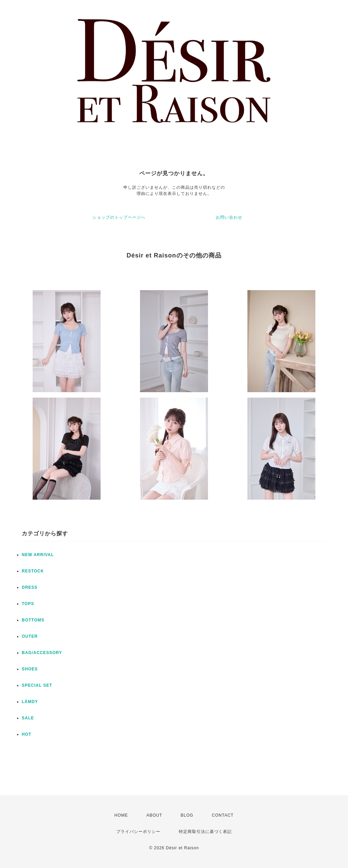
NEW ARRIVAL (38, 555)
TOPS (28, 604)
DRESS (30, 587)
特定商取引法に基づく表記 (205, 832)
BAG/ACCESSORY (42, 653)
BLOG (187, 815)
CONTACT (223, 815)
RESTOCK (33, 571)
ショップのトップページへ (119, 217)
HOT (27, 734)
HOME (121, 815)
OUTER (30, 636)
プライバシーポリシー (138, 832)
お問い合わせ (229, 217)
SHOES (30, 669)
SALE (28, 718)
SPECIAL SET (37, 685)
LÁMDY (30, 702)
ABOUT (154, 815)
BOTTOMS (33, 620)
